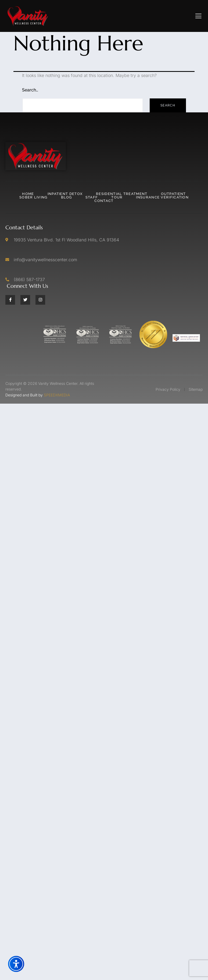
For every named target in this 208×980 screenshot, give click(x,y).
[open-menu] (198, 16)
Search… (30, 90)
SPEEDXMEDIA (57, 395)
